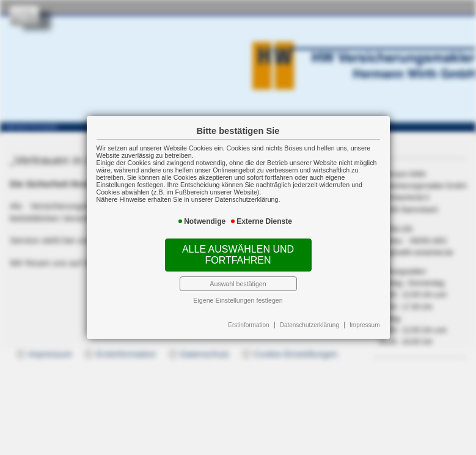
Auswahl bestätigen (238, 284)
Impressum (364, 325)
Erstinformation (248, 325)
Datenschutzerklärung (309, 325)
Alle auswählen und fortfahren (238, 255)
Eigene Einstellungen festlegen (238, 300)
